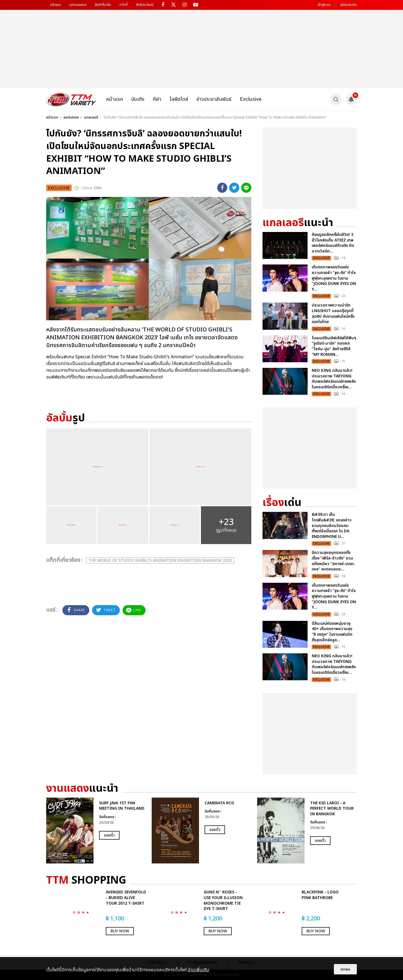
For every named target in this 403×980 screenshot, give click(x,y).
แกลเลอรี (91, 117)
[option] (96, 831)
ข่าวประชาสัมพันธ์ (214, 99)
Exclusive (251, 99)
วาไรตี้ (123, 5)
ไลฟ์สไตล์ (179, 99)
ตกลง (345, 969)
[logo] (71, 99)
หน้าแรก (56, 5)
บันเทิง (138, 99)
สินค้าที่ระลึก (103, 5)
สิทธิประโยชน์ (145, 5)
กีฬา (157, 99)
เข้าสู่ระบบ (324, 5)
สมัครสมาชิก (348, 5)
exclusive (71, 117)
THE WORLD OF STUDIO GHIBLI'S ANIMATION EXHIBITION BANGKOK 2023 (160, 560)
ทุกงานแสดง (78, 5)
